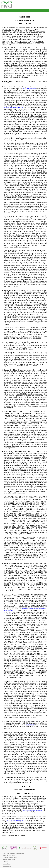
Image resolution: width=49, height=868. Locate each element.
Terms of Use (6, 864)
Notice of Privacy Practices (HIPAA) (13, 853)
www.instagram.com (29, 89)
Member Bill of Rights (9, 860)
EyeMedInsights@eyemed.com (13, 107)
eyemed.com (30, 725)
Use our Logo (7, 866)
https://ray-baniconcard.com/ (15, 820)
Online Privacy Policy (9, 855)
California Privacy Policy (10, 858)
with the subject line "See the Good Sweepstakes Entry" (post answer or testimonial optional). (24, 812)
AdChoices (6, 862)
